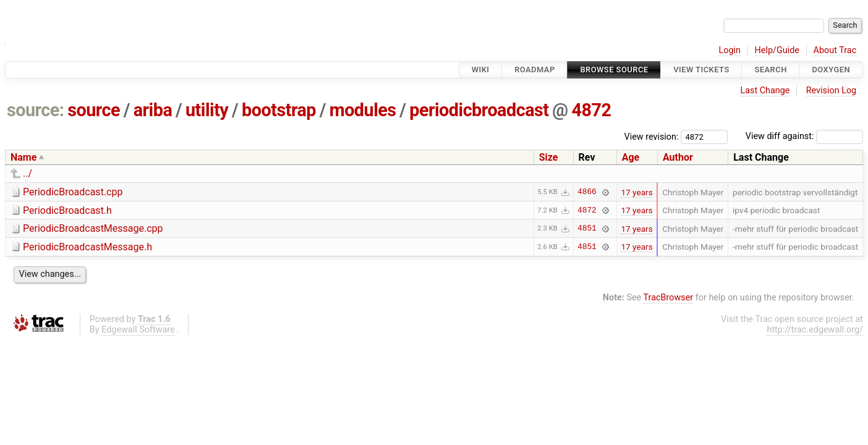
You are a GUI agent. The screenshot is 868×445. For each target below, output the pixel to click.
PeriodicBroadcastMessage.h (87, 247)
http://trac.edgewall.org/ (815, 330)
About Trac (835, 50)
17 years (636, 192)
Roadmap (535, 70)
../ (28, 173)
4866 (587, 192)
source (94, 110)
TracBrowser (669, 298)
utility (207, 110)
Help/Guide (777, 50)
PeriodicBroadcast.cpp (73, 192)
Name (23, 157)
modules (363, 110)
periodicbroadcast (479, 110)
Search (770, 70)
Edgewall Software (138, 330)
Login (730, 50)
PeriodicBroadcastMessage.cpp (93, 228)
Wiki (481, 70)
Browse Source (614, 70)
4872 (591, 110)
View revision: (652, 136)
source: (36, 110)
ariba (153, 110)
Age (631, 157)
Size (549, 157)
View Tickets (701, 70)
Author (678, 157)
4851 (587, 229)
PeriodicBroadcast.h (67, 210)
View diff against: (804, 136)
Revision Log (832, 91)
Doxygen (831, 70)
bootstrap (279, 110)
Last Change (765, 91)
